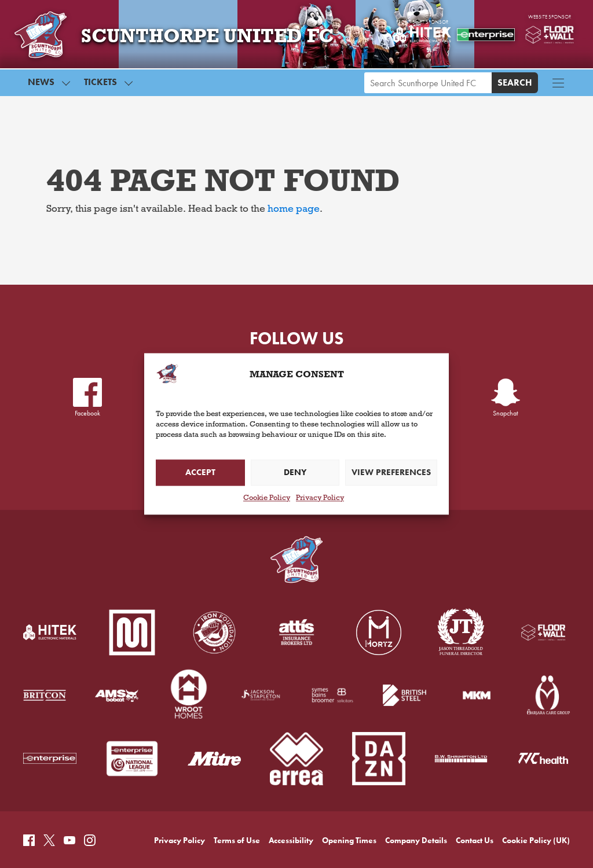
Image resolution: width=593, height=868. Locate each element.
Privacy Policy (320, 499)
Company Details (416, 790)
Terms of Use (237, 790)
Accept (200, 473)
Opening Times (349, 790)
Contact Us (475, 790)
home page (294, 210)
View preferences (391, 473)
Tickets (100, 88)
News (41, 88)
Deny (295, 473)
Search (515, 88)
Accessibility (291, 790)
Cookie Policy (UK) (536, 790)
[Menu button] (558, 89)
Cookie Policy (267, 499)
